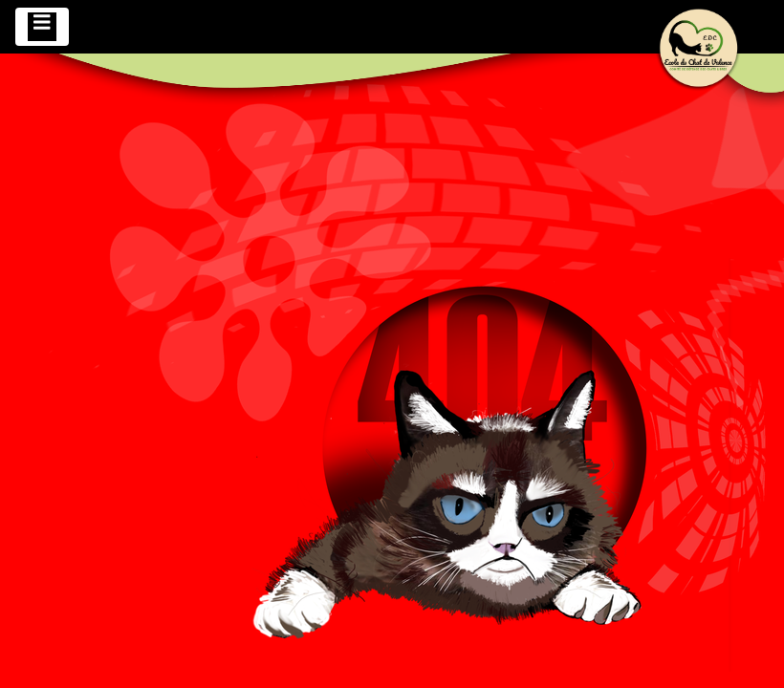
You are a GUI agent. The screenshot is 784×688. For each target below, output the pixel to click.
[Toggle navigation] (42, 27)
